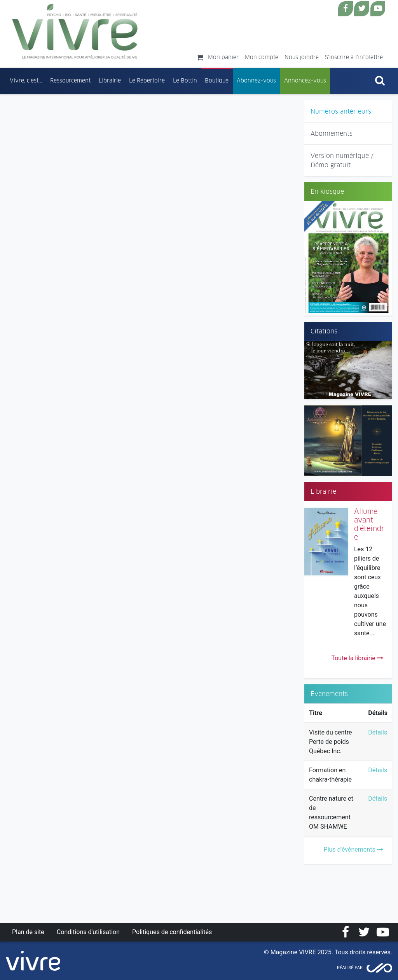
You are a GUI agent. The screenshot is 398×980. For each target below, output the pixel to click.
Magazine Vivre (75, 32)
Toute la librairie (357, 658)
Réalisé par (350, 968)
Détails (378, 732)
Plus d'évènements (353, 849)
